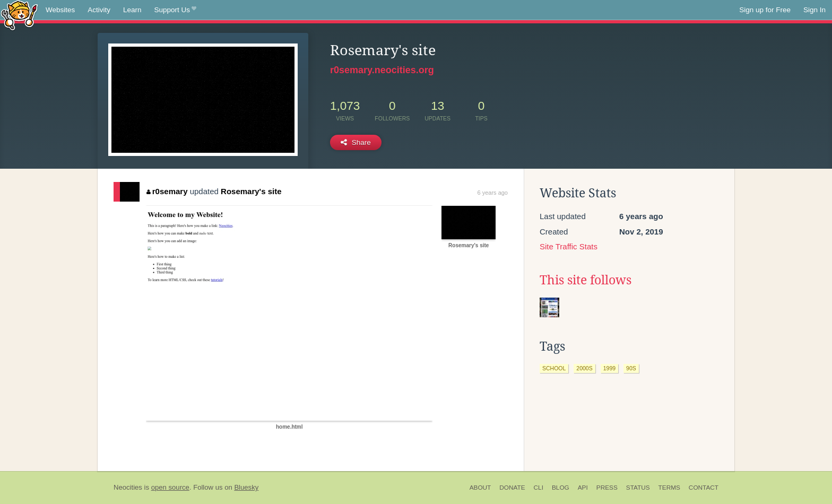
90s (631, 368)
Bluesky (246, 487)
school (554, 368)
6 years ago (493, 193)
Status (638, 488)
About (480, 488)
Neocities (128, 487)
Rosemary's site (251, 191)
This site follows (586, 280)
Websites (60, 10)
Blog (561, 488)
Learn (132, 10)
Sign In (814, 10)
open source (170, 487)
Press (607, 488)
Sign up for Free (765, 10)
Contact (704, 488)
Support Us (175, 10)
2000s (584, 368)
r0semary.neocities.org (382, 70)
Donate (512, 488)
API (583, 488)
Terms (669, 488)
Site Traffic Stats (569, 246)
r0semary (167, 191)
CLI (539, 488)
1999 (609, 368)
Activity (99, 10)
